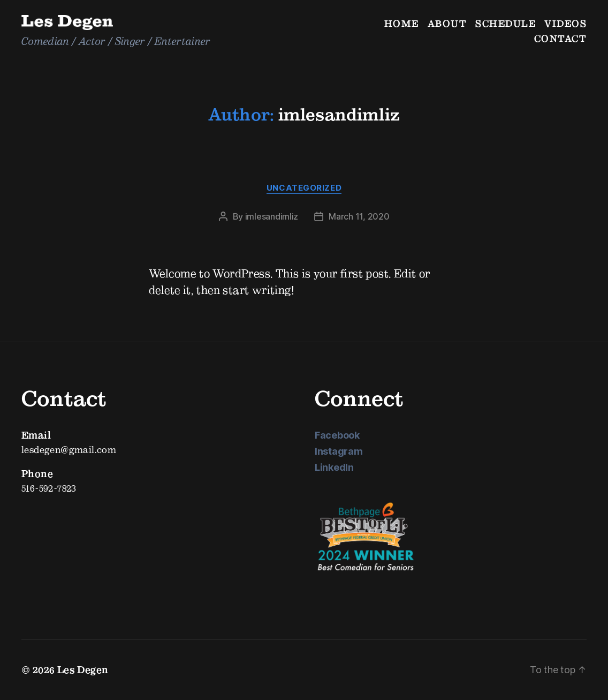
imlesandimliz (272, 216)
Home (402, 23)
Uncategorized (304, 188)
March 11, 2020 (359, 216)
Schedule (506, 23)
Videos (565, 23)
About (447, 23)
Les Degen (83, 670)
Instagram (339, 451)
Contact (561, 38)
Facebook (337, 435)
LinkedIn (334, 467)
